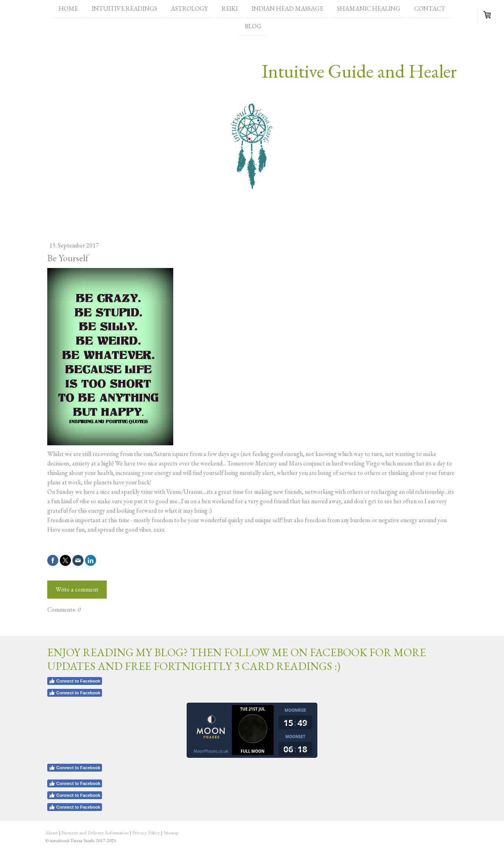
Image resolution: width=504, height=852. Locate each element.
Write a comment (77, 589)
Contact (430, 8)
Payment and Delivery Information (95, 832)
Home (68, 8)
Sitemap (171, 832)
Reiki (230, 8)
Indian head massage (287, 8)
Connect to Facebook (75, 681)
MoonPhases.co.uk (211, 751)
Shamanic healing (369, 8)
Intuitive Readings (124, 8)
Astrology (189, 8)
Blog (253, 27)
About (52, 832)
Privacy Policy (146, 832)
